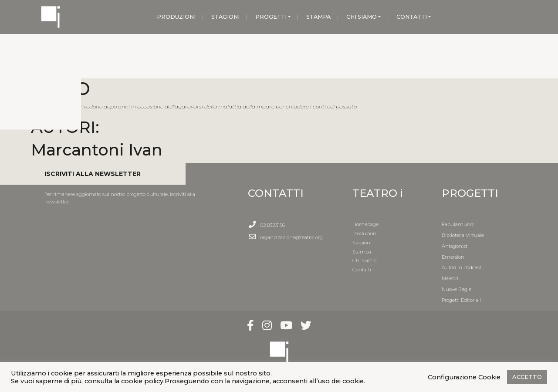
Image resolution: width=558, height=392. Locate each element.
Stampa (362, 252)
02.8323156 (272, 225)
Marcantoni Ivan (97, 150)
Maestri (450, 278)
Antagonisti (455, 246)
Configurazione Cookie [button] (464, 377)
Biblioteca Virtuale (463, 235)
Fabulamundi (458, 224)
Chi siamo (364, 260)
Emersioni (454, 257)
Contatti (362, 270)
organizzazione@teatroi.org (291, 237)
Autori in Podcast (462, 267)
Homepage (365, 224)
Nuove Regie (457, 289)
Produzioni (365, 233)
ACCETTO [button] (527, 377)
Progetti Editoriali (461, 300)
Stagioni (362, 243)
